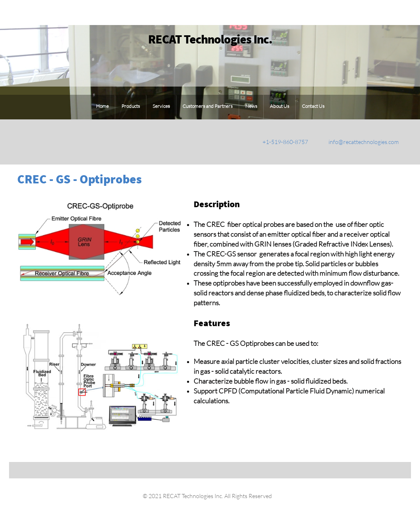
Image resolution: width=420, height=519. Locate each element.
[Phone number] (279, 142)
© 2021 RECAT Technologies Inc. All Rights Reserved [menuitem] (207, 496)
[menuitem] (102, 107)
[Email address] (357, 142)
